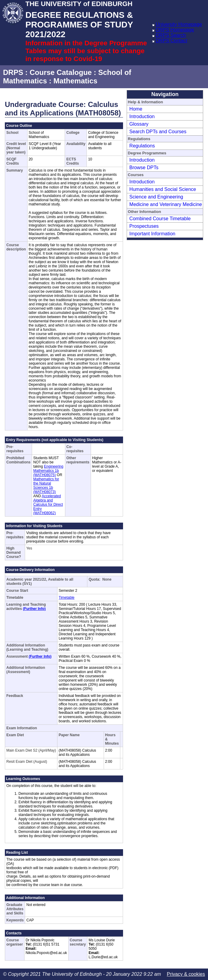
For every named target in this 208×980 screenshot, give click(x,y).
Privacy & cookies (186, 974)
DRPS (13, 72)
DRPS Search (171, 35)
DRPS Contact (171, 41)
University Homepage (179, 24)
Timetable (67, 598)
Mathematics (75, 81)
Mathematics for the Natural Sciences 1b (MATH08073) (46, 485)
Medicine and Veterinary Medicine (166, 204)
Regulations (142, 146)
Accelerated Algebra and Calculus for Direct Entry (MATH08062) (48, 505)
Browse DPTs (144, 168)
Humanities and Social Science (163, 189)
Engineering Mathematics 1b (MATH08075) (48, 471)
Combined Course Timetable (160, 219)
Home (136, 109)
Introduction (142, 116)
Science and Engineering (156, 197)
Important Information (152, 234)
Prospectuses (144, 226)
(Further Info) (34, 609)
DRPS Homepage (175, 30)
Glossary (139, 124)
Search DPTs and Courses (158, 132)
